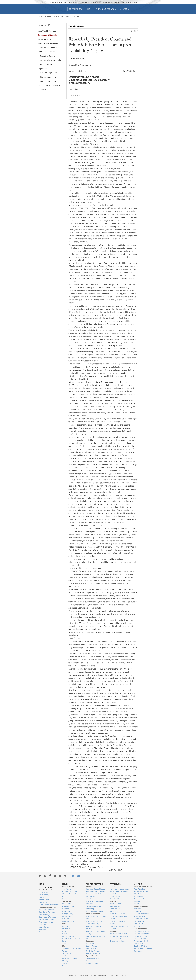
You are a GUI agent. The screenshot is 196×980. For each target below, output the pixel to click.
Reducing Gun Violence (71, 939)
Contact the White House (119, 936)
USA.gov (125, 975)
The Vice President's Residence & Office (141, 915)
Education (66, 911)
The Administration (106, 9)
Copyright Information (98, 975)
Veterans (66, 963)
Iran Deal (66, 919)
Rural (64, 941)
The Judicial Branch (141, 936)
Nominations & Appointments (50, 85)
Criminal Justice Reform (71, 894)
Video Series (138, 896)
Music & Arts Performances (49, 905)
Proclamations (46, 64)
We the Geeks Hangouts (119, 891)
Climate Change (68, 906)
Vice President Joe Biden (95, 891)
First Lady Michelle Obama (96, 894)
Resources (138, 951)
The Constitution (140, 939)
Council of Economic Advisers (94, 927)
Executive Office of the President (94, 903)
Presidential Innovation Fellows (118, 918)
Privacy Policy (114, 975)
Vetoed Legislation (48, 81)
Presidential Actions (46, 52)
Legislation (43, 69)
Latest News (43, 892)
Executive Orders (47, 56)
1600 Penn (124, 9)
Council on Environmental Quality (96, 932)
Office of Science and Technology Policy (94, 922)
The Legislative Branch (142, 934)
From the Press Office (47, 907)
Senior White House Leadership (93, 908)
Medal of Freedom (93, 963)
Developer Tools (116, 896)
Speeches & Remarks (70, 17)
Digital (112, 887)
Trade (64, 956)
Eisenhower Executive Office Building (142, 920)
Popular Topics (68, 887)
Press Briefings (44, 39)
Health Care (67, 916)
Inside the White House (143, 887)
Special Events (92, 956)
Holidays (137, 901)
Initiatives (90, 941)
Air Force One (139, 926)
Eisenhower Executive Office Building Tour (142, 893)
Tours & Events (115, 904)
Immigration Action (69, 921)
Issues (90, 9)
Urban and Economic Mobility (70, 960)
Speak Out (114, 931)
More (64, 924)
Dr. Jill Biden (91, 896)
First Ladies (138, 911)
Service (65, 943)
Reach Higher (91, 948)
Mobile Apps (114, 894)
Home (41, 17)
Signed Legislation (48, 77)
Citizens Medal (115, 939)
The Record (67, 889)
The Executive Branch (142, 931)
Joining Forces (92, 946)
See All (65, 899)
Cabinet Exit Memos (70, 891)
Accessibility (83, 975)
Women (65, 966)
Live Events (43, 902)
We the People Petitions (119, 934)
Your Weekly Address (47, 31)
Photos (41, 897)
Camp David (138, 924)
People (89, 887)
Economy (66, 909)
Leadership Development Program (119, 927)
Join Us (113, 901)
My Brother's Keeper (94, 951)
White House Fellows (118, 914)
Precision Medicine (93, 953)
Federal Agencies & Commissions (141, 942)
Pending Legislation (48, 73)
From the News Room (47, 890)
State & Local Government (143, 948)
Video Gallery (44, 900)
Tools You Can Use (117, 899)
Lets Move (90, 943)
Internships (114, 911)
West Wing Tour (139, 889)
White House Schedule (48, 48)
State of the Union (93, 958)
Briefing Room (76, 9)
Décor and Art (139, 899)
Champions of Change (118, 941)
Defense (65, 926)
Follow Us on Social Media (120, 889)
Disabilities (66, 929)
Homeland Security (69, 936)
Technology (67, 953)
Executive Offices (93, 914)
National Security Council (95, 936)
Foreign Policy (68, 914)
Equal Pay (66, 934)
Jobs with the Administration (115, 908)
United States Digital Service (117, 922)
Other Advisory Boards (94, 911)
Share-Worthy (44, 895)
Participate (115, 884)
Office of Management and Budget (96, 918)
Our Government (140, 929)
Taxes (65, 951)
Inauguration (91, 961)
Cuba (64, 896)
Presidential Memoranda (50, 60)
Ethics (65, 931)
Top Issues (67, 901)
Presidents (138, 909)
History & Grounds (141, 906)
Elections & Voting (140, 946)
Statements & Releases (48, 43)
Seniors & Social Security (72, 948)
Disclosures (43, 90)
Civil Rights (66, 904)
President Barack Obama (95, 889)
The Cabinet (91, 899)
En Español (72, 975)
